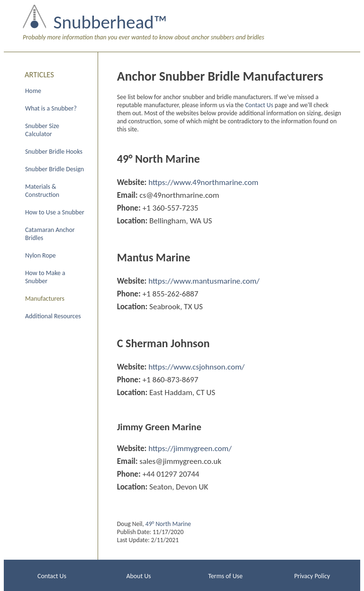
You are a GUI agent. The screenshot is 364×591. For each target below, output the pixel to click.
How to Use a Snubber (55, 212)
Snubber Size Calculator (42, 130)
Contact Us (259, 105)
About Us (139, 576)
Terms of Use (225, 576)
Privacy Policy (312, 576)
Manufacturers (45, 299)
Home (33, 91)
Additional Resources (53, 316)
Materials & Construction (42, 191)
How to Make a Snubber (45, 277)
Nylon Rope (41, 255)
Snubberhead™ (110, 22)
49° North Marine (168, 524)
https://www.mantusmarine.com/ (204, 281)
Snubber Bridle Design (55, 169)
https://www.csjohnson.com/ (196, 367)
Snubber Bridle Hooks (54, 152)
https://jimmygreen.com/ (190, 448)
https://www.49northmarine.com (203, 182)
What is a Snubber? (51, 108)
